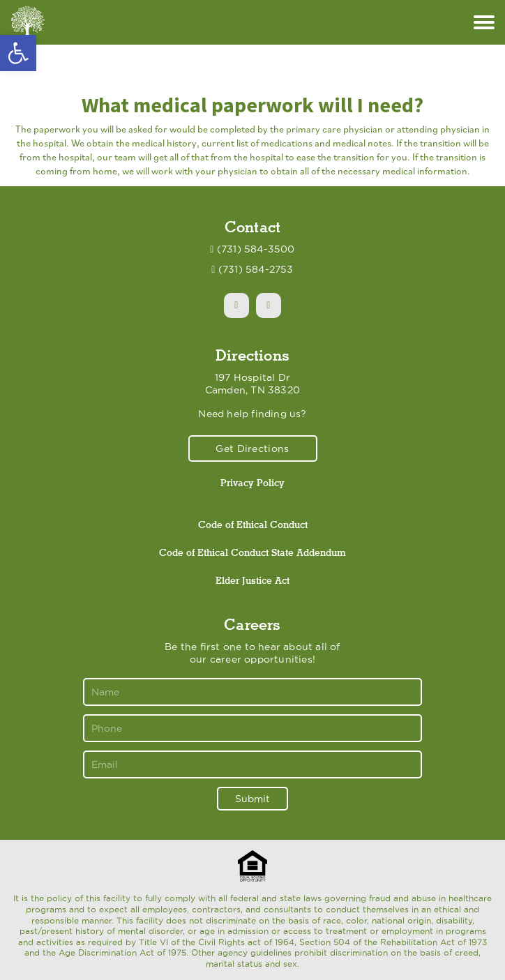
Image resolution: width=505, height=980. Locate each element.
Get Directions (252, 448)
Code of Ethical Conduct (253, 525)
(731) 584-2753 (256, 269)
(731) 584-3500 (256, 249)
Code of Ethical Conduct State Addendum (252, 552)
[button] (18, 53)
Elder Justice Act (252, 580)
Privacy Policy (252, 483)
